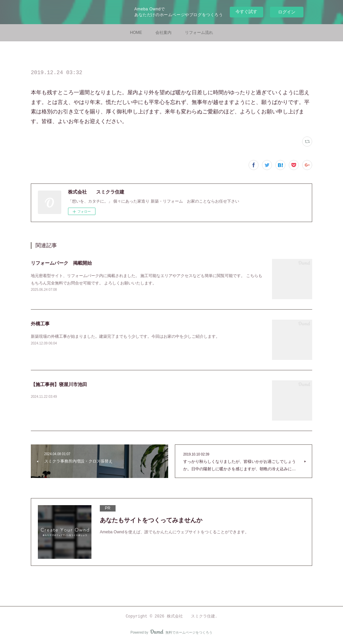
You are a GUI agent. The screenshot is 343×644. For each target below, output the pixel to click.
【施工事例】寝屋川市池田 (59, 384)
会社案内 (163, 33)
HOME (136, 33)
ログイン (287, 12)
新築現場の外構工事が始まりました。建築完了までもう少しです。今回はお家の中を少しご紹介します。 (125, 336)
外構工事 (40, 324)
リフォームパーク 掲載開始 (61, 263)
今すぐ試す (246, 12)
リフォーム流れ (199, 33)
